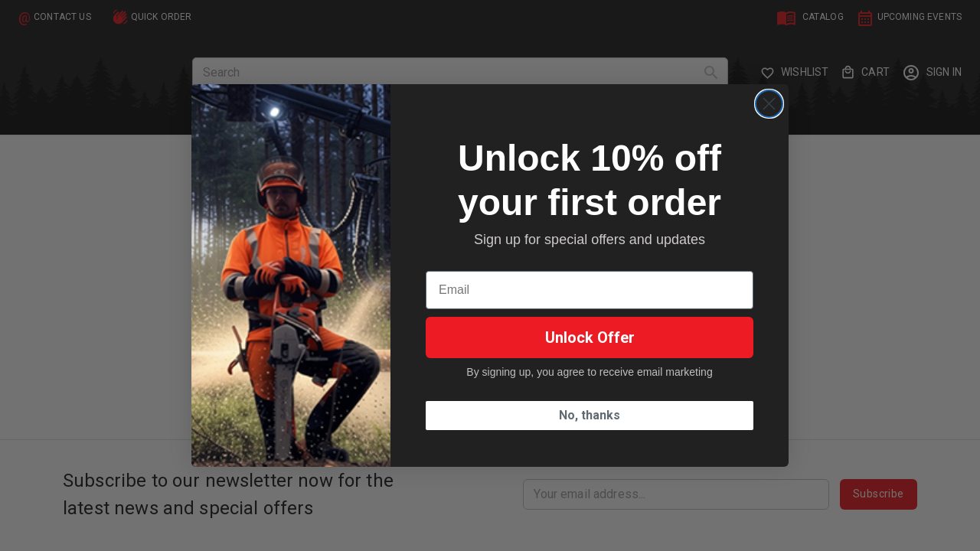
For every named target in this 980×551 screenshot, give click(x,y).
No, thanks (590, 415)
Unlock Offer (590, 337)
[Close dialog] (769, 104)
